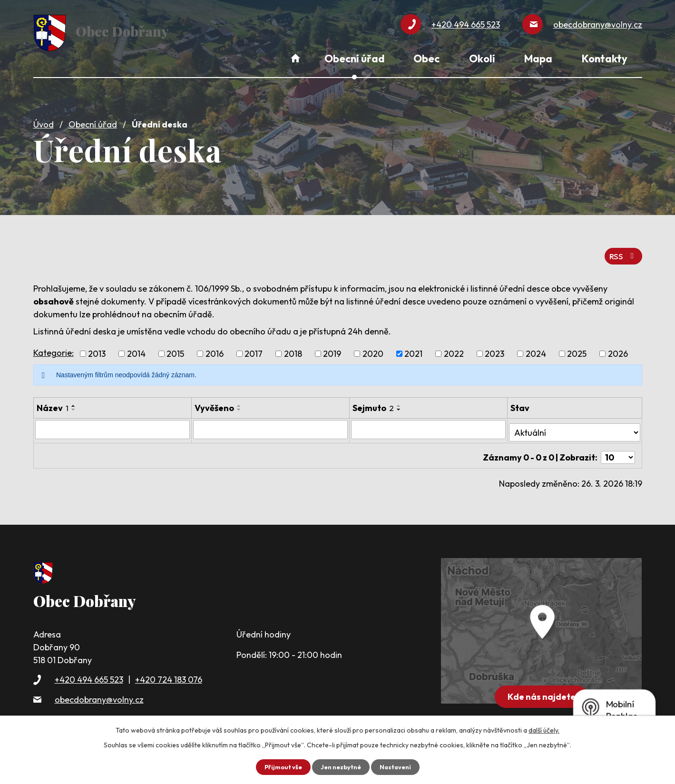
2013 (97, 348)
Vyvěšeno (214, 402)
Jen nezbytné (341, 766)
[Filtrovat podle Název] (112, 423)
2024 (536, 348)
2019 (332, 348)
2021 (413, 348)
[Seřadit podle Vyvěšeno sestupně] (239, 404)
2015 (175, 348)
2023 (494, 348)
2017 (254, 348)
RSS (622, 250)
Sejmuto (373, 402)
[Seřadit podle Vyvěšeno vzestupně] (239, 400)
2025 (577, 348)
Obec (426, 59)
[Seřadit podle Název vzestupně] (74, 400)
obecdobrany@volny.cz (99, 687)
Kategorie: (54, 347)
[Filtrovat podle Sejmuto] (428, 423)
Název (53, 402)
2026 (618, 348)
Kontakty (605, 59)
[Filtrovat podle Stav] (575, 423)
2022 (454, 348)
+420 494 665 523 (89, 667)
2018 (293, 348)
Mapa (538, 59)
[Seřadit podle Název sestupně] (74, 404)
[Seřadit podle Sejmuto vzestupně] (399, 400)
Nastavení (399, 766)
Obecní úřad (93, 120)
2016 (215, 348)
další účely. (544, 729)
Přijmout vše (280, 766)
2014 (136, 348)
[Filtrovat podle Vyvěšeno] (270, 423)
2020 (373, 348)
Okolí (482, 59)
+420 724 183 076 (169, 667)
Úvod (44, 120)
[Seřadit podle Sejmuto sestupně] (399, 404)
